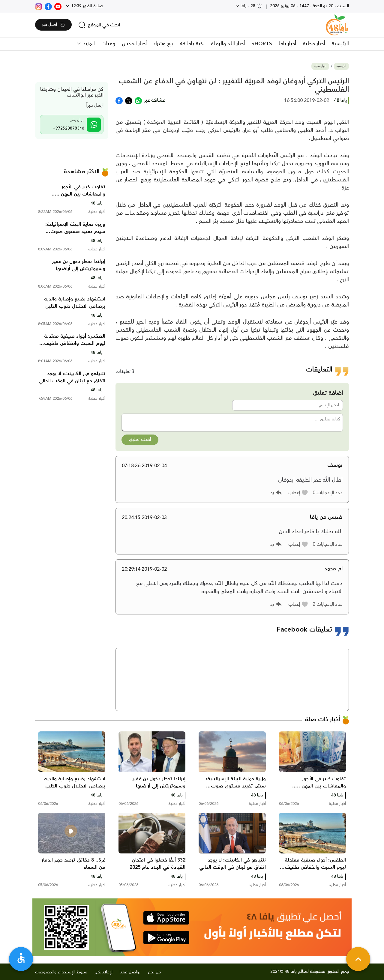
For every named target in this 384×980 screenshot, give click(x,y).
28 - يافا (251, 6)
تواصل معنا (130, 972)
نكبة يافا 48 (192, 44)
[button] (298, 493)
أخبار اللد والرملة (228, 44)
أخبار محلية (314, 44)
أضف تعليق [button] (140, 440)
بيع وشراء (163, 44)
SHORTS (262, 44)
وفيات (108, 44)
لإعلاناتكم (103, 972)
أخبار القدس (134, 44)
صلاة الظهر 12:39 (87, 6)
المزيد (88, 44)
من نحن (154, 972)
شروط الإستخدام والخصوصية (61, 972)
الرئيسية (340, 44)
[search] (99, 25)
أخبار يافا (287, 44)
